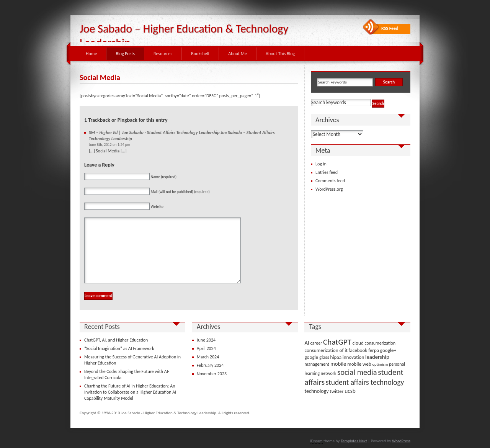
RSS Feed (390, 28)
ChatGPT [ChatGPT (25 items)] (337, 342)
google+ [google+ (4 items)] (388, 350)
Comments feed (330, 181)
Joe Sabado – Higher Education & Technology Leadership (184, 36)
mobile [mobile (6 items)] (338, 364)
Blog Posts (125, 54)
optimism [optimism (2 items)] (380, 364)
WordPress (401, 441)
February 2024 (210, 365)
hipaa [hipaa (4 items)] (336, 357)
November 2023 (212, 374)
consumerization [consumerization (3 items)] (380, 343)
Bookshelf (200, 54)
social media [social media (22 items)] (357, 372)
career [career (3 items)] (316, 343)
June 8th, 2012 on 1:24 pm (109, 145)
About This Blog (280, 54)
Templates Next (354, 441)
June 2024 (206, 340)
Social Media (100, 77)
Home (91, 54)
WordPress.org (329, 189)
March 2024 (208, 357)
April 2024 (206, 348)
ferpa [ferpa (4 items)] (374, 350)
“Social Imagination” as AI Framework (119, 348)
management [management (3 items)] (317, 364)
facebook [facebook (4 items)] (358, 350)
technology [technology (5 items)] (316, 391)
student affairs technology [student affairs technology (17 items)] (365, 382)
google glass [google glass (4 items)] (317, 357)
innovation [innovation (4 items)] (354, 357)
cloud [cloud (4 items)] (358, 343)
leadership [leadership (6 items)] (377, 357)
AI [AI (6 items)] (307, 343)
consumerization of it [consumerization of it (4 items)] (326, 350)
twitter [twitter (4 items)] (336, 391)
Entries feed (327, 172)
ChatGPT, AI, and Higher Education (116, 340)
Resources (163, 54)
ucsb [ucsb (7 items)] (350, 391)
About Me (238, 54)
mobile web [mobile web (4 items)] (359, 364)
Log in (321, 164)
